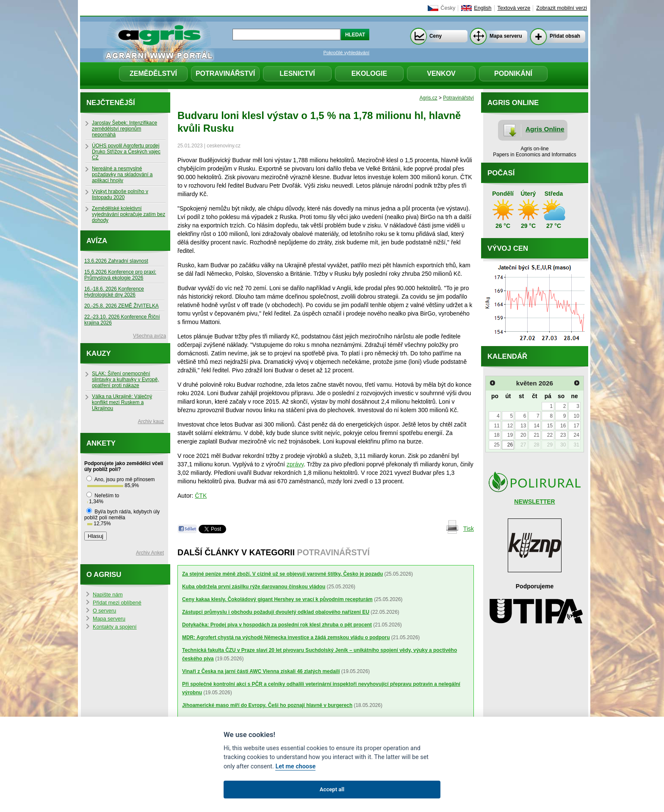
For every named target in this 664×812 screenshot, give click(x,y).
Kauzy (99, 353)
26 (510, 445)
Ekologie (369, 73)
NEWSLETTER (534, 502)
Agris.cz (428, 98)
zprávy (295, 464)
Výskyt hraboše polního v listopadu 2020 (120, 194)
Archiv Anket (150, 553)
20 (523, 435)
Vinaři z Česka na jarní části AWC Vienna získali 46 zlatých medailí (261, 671)
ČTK (201, 496)
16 (563, 426)
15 (550, 426)
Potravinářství (225, 73)
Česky (448, 8)
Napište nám (108, 595)
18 (497, 435)
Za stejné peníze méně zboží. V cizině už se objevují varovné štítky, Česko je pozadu (282, 574)
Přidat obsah (565, 36)
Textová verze (514, 8)
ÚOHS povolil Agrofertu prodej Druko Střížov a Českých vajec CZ (126, 152)
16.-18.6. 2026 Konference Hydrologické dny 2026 (114, 292)
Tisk (469, 529)
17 (576, 426)
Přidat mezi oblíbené (117, 603)
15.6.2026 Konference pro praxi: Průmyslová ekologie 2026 (120, 275)
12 (510, 426)
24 (576, 435)
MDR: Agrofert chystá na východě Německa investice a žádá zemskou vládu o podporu (286, 637)
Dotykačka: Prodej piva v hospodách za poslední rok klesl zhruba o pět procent (277, 625)
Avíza (97, 241)
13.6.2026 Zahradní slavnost (116, 261)
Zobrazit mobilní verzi (562, 8)
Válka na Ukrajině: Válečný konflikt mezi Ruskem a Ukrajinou (122, 402)
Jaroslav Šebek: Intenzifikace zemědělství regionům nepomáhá (125, 129)
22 (550, 435)
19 (510, 435)
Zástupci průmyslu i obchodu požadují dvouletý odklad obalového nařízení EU (276, 612)
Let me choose (295, 766)
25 (497, 445)
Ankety (101, 443)
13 (523, 426)
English (483, 8)
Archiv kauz (151, 421)
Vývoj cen (508, 248)
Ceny (436, 36)
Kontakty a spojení (115, 627)
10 (576, 416)
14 (536, 426)
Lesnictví (297, 73)
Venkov (441, 73)
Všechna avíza (149, 336)
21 (536, 435)
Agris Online (545, 129)
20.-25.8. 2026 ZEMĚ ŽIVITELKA (122, 306)
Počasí (501, 173)
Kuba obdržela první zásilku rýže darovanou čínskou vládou (254, 587)
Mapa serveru (506, 36)
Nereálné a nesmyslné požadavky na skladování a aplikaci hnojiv (122, 175)
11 (497, 426)
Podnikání (513, 73)
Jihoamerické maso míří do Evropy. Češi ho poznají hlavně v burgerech (267, 705)
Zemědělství (153, 73)
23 (563, 435)
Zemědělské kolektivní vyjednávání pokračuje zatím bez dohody (129, 214)
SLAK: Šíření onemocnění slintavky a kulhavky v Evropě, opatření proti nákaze (126, 380)
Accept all (332, 789)
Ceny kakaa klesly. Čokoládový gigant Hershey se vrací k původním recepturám (277, 599)
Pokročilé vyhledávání (347, 53)
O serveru (104, 611)
